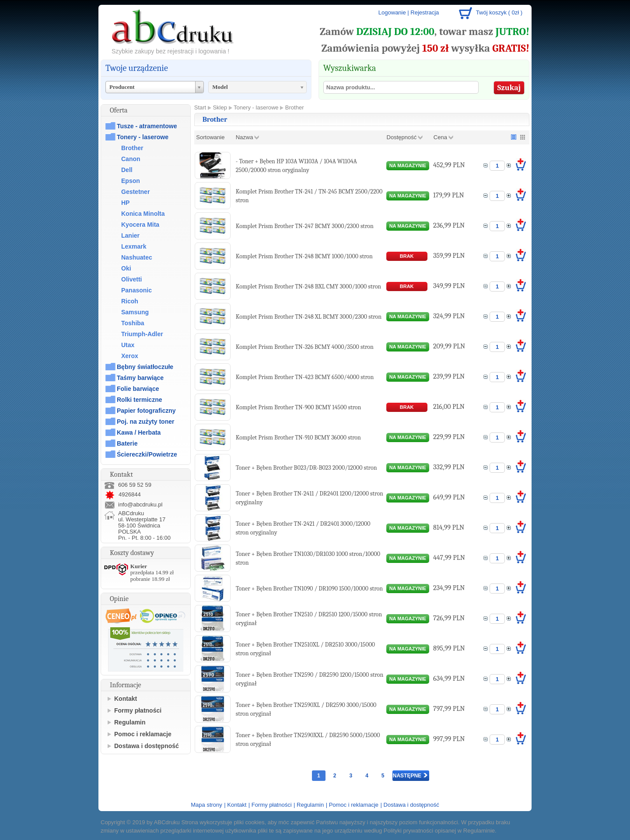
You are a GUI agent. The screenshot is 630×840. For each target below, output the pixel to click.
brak (407, 256)
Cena (440, 137)
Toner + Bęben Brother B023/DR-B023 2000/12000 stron (306, 468)
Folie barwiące (138, 389)
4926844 (122, 494)
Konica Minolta (143, 214)
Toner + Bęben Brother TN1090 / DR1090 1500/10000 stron (309, 589)
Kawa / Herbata (139, 432)
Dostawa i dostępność (147, 746)
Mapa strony (206, 805)
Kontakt (126, 699)
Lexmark (134, 246)
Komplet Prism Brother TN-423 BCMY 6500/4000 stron (305, 377)
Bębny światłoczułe (145, 367)
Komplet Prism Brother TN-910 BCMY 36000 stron (298, 438)
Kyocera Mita (140, 225)
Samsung (135, 312)
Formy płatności (138, 710)
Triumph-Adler (142, 334)
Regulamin (130, 722)
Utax (128, 345)
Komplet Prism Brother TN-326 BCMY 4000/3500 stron (305, 347)
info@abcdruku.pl (140, 504)
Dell (127, 170)
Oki (126, 268)
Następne (410, 776)
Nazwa (245, 137)
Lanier (130, 235)
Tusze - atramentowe (147, 126)
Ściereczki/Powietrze (147, 454)
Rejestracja (425, 12)
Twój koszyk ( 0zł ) (499, 12)
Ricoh (130, 301)
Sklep (220, 107)
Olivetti (131, 279)
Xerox (130, 356)
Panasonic (136, 290)
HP (125, 203)
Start (200, 107)
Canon (131, 159)
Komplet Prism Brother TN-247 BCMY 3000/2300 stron (305, 226)
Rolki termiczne (139, 400)
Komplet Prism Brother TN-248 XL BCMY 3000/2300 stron (309, 317)
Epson (131, 181)
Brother (132, 148)
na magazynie (408, 165)
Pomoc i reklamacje (143, 734)
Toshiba (133, 323)
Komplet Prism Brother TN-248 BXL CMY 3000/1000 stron (308, 286)
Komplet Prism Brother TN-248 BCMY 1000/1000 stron (304, 256)
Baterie (127, 443)
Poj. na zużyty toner (145, 422)
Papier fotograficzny (146, 411)
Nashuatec (137, 257)
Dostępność (402, 137)
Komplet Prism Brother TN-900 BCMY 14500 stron (299, 407)
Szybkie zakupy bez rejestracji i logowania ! (170, 51)
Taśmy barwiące (140, 378)
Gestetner (135, 192)
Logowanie (392, 12)
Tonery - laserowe (143, 137)
